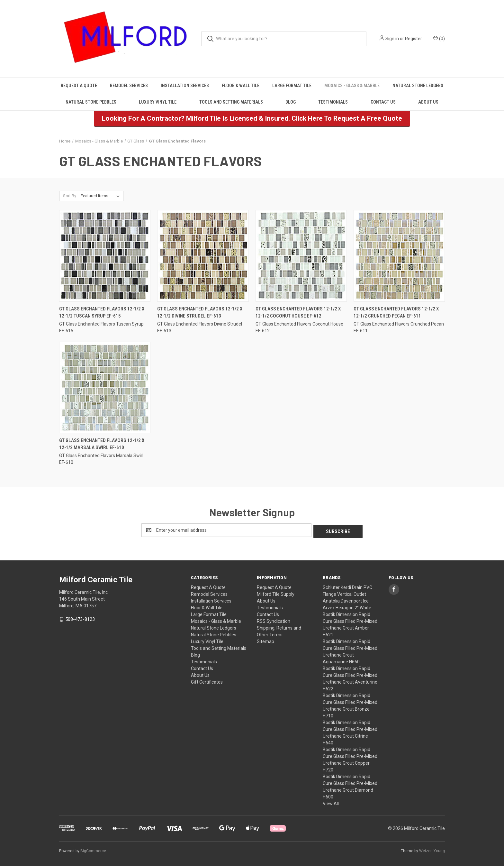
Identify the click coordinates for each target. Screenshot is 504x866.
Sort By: (70, 196)
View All (331, 802)
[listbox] (101, 196)
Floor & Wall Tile (241, 86)
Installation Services (185, 86)
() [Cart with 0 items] (439, 38)
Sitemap (265, 640)
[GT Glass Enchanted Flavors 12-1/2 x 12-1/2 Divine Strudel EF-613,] (203, 256)
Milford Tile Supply (276, 593)
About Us (428, 102)
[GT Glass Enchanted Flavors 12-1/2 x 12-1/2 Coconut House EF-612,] (301, 256)
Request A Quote (79, 86)
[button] (252, 119)
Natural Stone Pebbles (91, 102)
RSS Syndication (274, 620)
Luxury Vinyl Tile (158, 102)
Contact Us (383, 102)
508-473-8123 (80, 618)
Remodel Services (129, 86)
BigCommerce (93, 850)
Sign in (392, 39)
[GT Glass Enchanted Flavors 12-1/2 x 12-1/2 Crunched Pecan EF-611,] (399, 256)
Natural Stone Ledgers (418, 86)
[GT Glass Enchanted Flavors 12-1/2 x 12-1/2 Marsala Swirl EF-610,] (105, 387)
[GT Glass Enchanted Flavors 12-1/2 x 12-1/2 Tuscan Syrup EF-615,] (105, 256)
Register (414, 39)
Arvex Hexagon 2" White (347, 606)
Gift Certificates (207, 681)
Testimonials (333, 102)
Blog (291, 102)
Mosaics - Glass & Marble (352, 86)
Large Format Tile (292, 86)
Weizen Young (432, 850)
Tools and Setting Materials (231, 102)
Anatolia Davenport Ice (346, 600)
